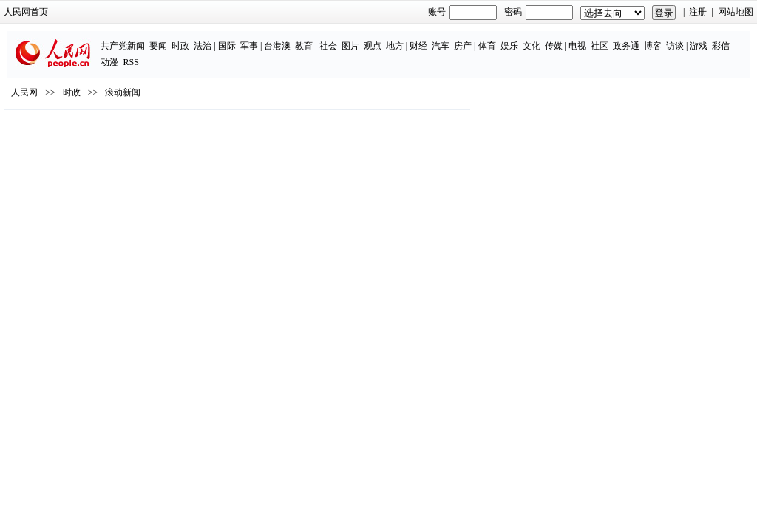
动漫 (685, 38)
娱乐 (451, 38)
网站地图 (716, 12)
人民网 (44, 134)
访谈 (617, 38)
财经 (361, 38)
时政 (123, 38)
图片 (292, 38)
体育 (429, 38)
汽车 (383, 38)
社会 (270, 38)
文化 (473, 38)
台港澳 (220, 38)
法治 (145, 38)
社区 (541, 38)
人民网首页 (46, 12)
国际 (169, 38)
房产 (405, 38)
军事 (191, 38)
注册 (679, 12)
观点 (314, 38)
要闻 (101, 38)
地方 (336, 38)
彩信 (663, 38)
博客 (594, 38)
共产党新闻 (65, 38)
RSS (706, 38)
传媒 (495, 38)
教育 (246, 38)
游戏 (641, 38)
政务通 (568, 38)
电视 (519, 38)
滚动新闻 (143, 134)
